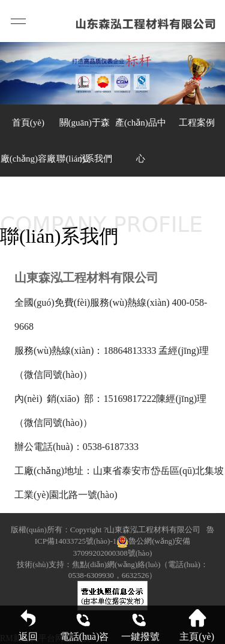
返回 (28, 625)
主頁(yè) (197, 625)
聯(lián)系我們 (84, 159)
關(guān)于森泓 (85, 129)
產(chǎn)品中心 (141, 129)
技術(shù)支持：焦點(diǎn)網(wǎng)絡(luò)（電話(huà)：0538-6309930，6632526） (112, 570)
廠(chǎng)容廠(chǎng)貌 (28, 165)
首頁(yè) (28, 123)
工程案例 (197, 123)
